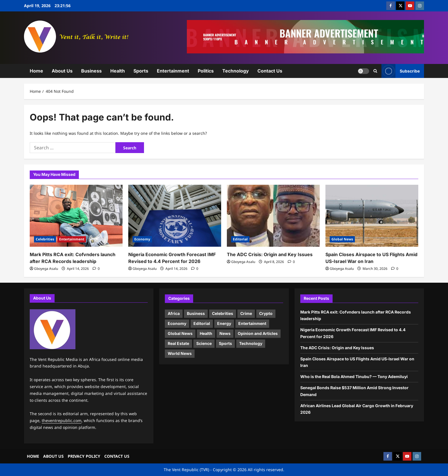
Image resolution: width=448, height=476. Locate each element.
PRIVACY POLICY (84, 456)
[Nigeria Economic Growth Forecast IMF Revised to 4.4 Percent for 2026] (175, 216)
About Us (62, 71)
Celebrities (45, 239)
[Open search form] (375, 71)
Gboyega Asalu (46, 269)
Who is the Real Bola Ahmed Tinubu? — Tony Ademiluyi (354, 376)
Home (36, 71)
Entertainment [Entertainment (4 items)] (252, 323)
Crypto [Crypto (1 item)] (266, 313)
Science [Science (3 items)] (204, 343)
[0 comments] (96, 269)
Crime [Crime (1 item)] (246, 313)
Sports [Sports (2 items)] (225, 343)
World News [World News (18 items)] (180, 353)
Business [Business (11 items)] (196, 313)
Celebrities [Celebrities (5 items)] (223, 313)
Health (118, 71)
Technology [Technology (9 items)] (251, 343)
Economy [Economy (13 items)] (177, 323)
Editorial (240, 239)
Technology (236, 71)
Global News (342, 239)
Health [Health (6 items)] (206, 333)
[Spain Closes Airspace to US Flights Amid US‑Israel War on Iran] (372, 216)
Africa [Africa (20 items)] (174, 313)
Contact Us (270, 71)
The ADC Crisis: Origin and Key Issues (270, 254)
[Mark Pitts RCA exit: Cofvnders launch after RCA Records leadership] (76, 216)
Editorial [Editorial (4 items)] (202, 323)
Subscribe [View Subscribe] (401, 71)
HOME (33, 456)
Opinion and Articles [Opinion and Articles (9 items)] (258, 333)
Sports (141, 71)
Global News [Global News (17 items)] (180, 333)
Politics (206, 71)
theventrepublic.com (62, 420)
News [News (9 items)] (225, 333)
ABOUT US (53, 456)
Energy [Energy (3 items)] (224, 323)
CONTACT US (117, 456)
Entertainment (173, 71)
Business (91, 71)
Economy (142, 239)
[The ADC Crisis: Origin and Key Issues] (273, 216)
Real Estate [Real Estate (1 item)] (178, 343)
